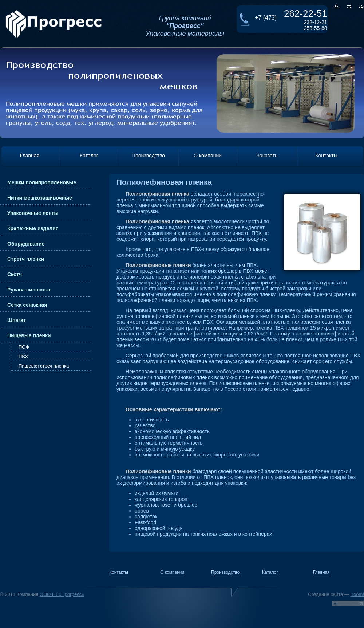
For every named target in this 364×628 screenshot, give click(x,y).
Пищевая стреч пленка (44, 366)
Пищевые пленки (29, 335)
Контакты (326, 156)
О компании (208, 156)
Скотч (15, 274)
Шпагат (17, 320)
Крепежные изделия (33, 228)
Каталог (89, 156)
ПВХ (23, 356)
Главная (30, 156)
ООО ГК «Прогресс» (62, 594)
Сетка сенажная (27, 305)
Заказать (267, 156)
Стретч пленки (26, 259)
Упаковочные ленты (33, 213)
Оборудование (26, 244)
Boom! (357, 594)
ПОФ (24, 347)
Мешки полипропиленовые (42, 182)
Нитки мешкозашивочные (40, 198)
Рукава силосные (29, 290)
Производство (148, 156)
